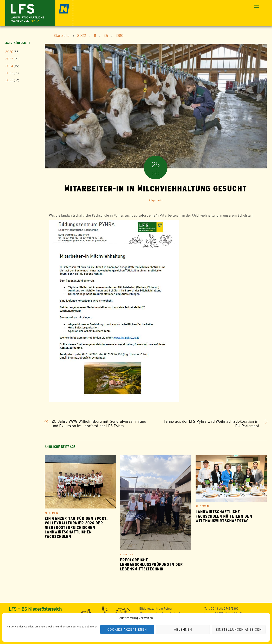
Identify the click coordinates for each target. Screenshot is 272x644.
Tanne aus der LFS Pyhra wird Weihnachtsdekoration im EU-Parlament (211, 424)
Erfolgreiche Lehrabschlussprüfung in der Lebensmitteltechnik (151, 565)
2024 (9, 66)
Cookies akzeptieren (127, 629)
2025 (9, 59)
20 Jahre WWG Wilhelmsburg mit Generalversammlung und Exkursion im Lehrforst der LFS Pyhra (99, 424)
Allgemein (156, 200)
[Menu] (257, 6)
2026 (9, 52)
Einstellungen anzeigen (239, 629)
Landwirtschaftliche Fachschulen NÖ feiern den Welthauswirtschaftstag (224, 516)
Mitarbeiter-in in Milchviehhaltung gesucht (156, 188)
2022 (9, 80)
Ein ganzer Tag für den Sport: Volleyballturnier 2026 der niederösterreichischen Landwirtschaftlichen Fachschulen (76, 528)
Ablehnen (183, 629)
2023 (9, 73)
